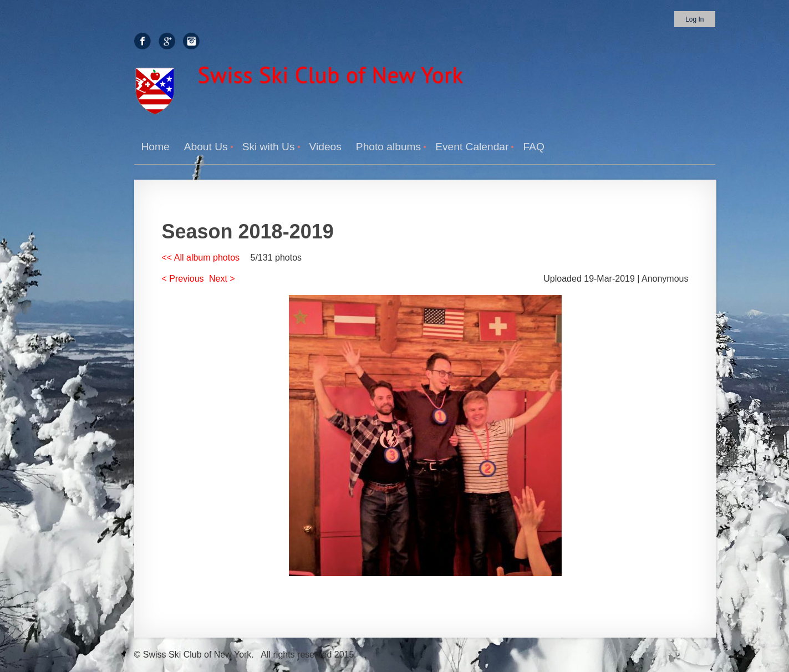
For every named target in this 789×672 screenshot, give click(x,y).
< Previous (183, 279)
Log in (694, 19)
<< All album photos (201, 258)
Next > (222, 279)
